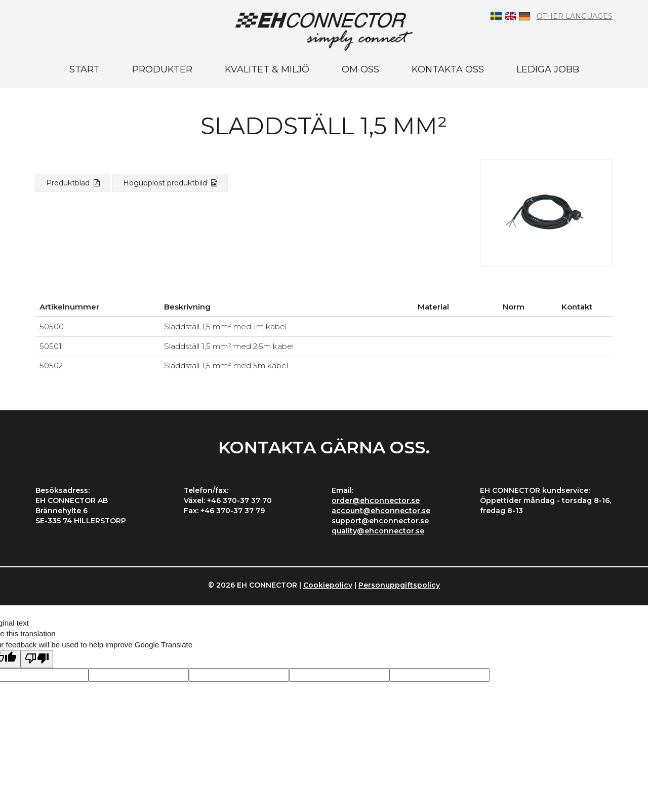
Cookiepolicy (328, 585)
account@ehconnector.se (381, 511)
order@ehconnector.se (376, 500)
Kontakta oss (448, 69)
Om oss (360, 69)
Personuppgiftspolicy (399, 585)
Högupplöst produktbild (170, 183)
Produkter (162, 69)
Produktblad (73, 183)
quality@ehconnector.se (378, 531)
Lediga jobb (548, 69)
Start (85, 69)
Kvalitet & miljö (267, 69)
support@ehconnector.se (380, 521)
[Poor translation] (37, 659)
